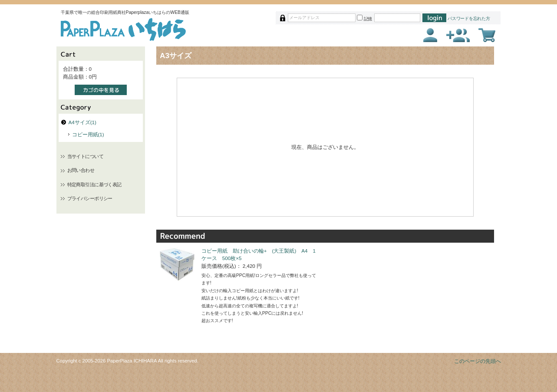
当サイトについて (85, 156)
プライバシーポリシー (90, 198)
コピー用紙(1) (88, 134)
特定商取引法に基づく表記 (94, 184)
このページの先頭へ (478, 361)
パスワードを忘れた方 (469, 18)
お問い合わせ (81, 170)
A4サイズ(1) (82, 122)
